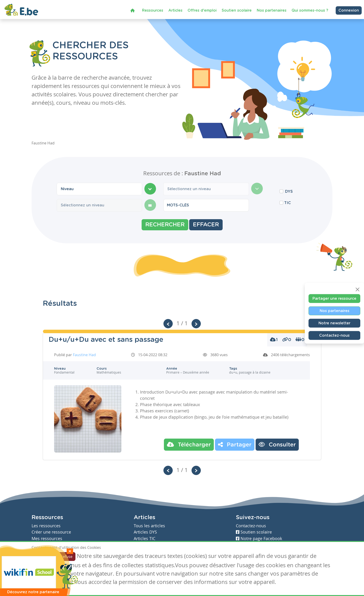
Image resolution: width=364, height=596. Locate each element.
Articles (175, 10)
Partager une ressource (334, 298)
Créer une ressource (51, 532)
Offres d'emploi (202, 10)
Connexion (349, 10)
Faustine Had (84, 355)
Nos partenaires (272, 10)
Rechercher (165, 225)
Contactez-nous (334, 335)
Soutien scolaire (237, 10)
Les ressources (46, 526)
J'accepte (42, 557)
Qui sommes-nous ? (310, 10)
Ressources (153, 10)
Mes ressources (47, 539)
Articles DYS (145, 532)
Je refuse (65, 557)
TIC (288, 203)
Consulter (277, 444)
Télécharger (189, 444)
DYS (289, 192)
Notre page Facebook (259, 539)
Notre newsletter (334, 323)
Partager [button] (235, 444)
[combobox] (99, 189)
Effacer (206, 225)
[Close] (357, 289)
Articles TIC (145, 539)
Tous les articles (149, 526)
